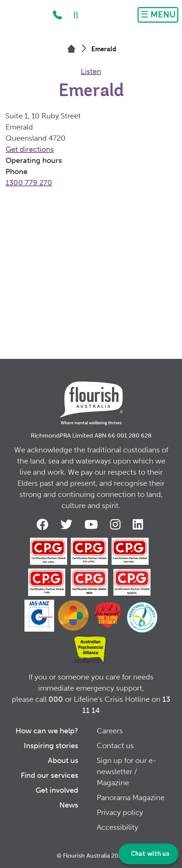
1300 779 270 (57, 15)
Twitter (68, 524)
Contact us (115, 746)
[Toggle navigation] (158, 15)
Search (72, 15)
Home (25, 17)
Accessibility (118, 827)
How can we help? (47, 731)
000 (56, 699)
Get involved (57, 790)
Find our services (49, 775)
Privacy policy (120, 812)
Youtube (93, 524)
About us (63, 760)
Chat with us (149, 854)
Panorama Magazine (131, 797)
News (69, 805)
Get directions (30, 149)
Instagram (117, 524)
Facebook (44, 524)
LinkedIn (139, 524)
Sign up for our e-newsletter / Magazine (127, 772)
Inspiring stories (51, 746)
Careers (110, 731)
